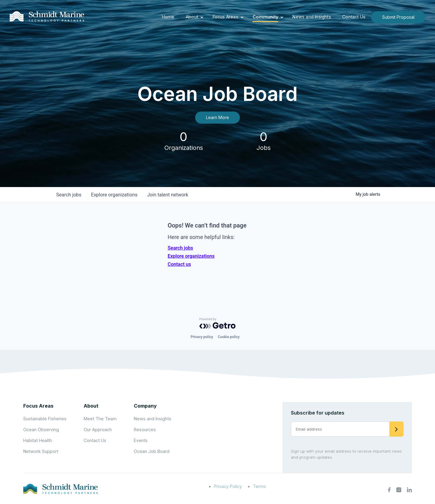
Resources (145, 430)
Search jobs (180, 248)
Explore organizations (191, 256)
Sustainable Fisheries (45, 419)
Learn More (217, 117)
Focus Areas (226, 17)
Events (141, 440)
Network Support (41, 451)
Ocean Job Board (152, 451)
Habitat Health (38, 440)
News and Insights (312, 17)
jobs (69, 195)
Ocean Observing (41, 430)
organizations (114, 195)
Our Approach (98, 430)
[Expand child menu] (202, 17)
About (192, 17)
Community (265, 17)
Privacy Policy (228, 486)
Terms (259, 486)
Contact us (179, 264)
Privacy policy (202, 337)
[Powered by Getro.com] (217, 323)
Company (145, 406)
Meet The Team (100, 419)
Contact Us (354, 17)
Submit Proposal (398, 17)
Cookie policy (229, 337)
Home (168, 17)
